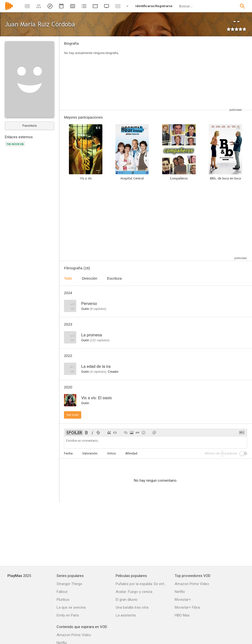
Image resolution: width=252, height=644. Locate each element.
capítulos (98, 309)
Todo (68, 278)
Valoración (90, 453)
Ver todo (73, 415)
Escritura (114, 278)
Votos (111, 453)
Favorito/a (30, 126)
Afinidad (131, 453)
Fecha (68, 453)
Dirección (90, 278)
